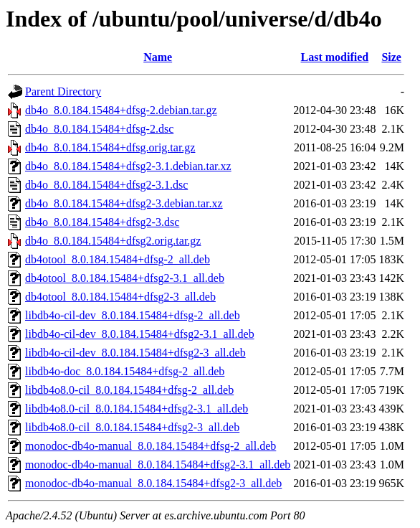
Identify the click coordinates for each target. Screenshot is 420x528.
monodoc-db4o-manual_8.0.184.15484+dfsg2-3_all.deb (153, 483)
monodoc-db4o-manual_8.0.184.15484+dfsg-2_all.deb (151, 446)
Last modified (335, 57)
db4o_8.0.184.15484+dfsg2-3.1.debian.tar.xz (128, 166)
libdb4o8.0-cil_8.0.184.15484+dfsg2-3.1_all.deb (137, 409)
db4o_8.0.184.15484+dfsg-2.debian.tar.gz (121, 110)
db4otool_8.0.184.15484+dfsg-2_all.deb (118, 259)
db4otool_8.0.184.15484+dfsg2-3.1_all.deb (125, 278)
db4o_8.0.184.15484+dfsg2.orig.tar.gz (113, 241)
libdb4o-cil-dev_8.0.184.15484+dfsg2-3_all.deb (135, 353)
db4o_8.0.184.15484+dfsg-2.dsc (99, 129)
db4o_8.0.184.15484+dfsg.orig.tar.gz (110, 147)
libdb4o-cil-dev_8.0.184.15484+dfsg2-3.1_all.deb (140, 334)
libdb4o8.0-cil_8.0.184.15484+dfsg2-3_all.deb (132, 427)
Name (158, 57)
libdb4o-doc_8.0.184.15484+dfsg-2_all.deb (125, 371)
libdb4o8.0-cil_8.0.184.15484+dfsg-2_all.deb (129, 390)
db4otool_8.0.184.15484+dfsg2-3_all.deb (120, 297)
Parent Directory (63, 91)
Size (391, 57)
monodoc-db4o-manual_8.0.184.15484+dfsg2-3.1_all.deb (158, 465)
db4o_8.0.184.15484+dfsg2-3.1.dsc (106, 185)
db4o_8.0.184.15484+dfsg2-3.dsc (102, 222)
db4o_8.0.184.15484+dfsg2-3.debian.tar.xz (124, 203)
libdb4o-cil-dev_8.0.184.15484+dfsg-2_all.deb (133, 315)
